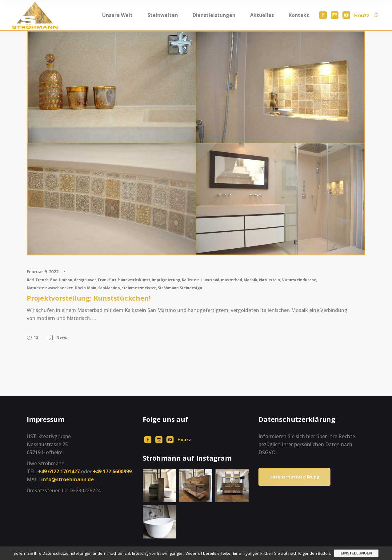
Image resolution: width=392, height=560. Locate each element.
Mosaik (250, 280)
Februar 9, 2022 (43, 272)
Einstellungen (356, 553)
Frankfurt (107, 280)
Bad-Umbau (61, 280)
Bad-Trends (38, 280)
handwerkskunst (134, 280)
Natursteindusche (299, 280)
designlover (85, 280)
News (62, 337)
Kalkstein (191, 280)
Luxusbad (210, 280)
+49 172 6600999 (112, 471)
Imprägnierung (166, 280)
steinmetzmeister (139, 288)
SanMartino (109, 288)
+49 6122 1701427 (59, 471)
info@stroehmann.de (68, 479)
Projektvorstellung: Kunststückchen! (89, 298)
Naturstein (270, 280)
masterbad (231, 280)
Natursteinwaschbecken (50, 288)
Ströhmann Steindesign (180, 288)
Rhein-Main (86, 288)
